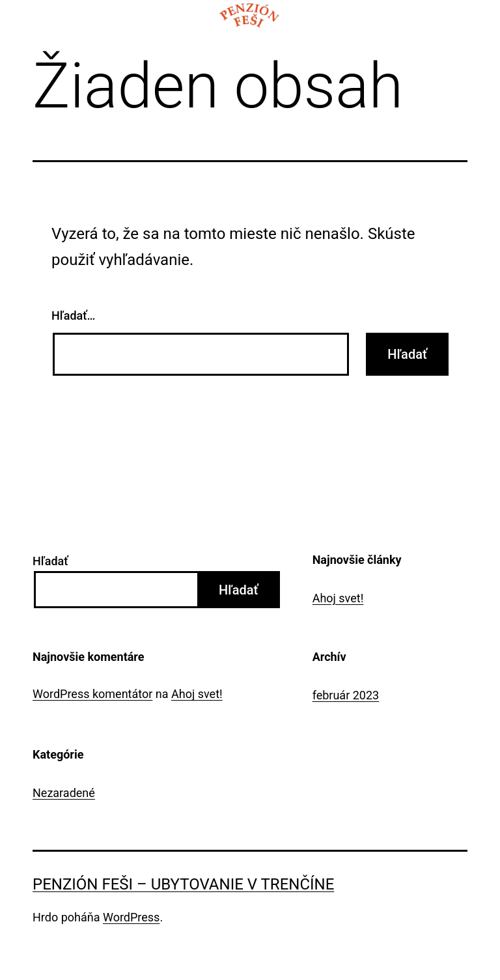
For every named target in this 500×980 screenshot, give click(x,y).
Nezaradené (64, 793)
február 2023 (346, 695)
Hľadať (50, 561)
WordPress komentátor (92, 694)
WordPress (131, 917)
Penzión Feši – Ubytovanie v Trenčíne (183, 884)
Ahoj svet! (338, 598)
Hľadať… (73, 315)
